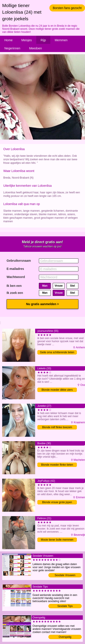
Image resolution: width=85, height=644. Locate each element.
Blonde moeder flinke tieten (57, 465)
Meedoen (35, 48)
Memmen (61, 40)
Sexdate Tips (65, 606)
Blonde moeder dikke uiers (57, 390)
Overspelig (65, 637)
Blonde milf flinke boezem (57, 427)
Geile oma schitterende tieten (57, 352)
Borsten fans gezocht (67, 8)
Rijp (43, 40)
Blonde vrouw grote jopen (57, 502)
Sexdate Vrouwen (65, 575)
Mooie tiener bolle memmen (57, 540)
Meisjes (26, 40)
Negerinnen (12, 48)
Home (8, 40)
